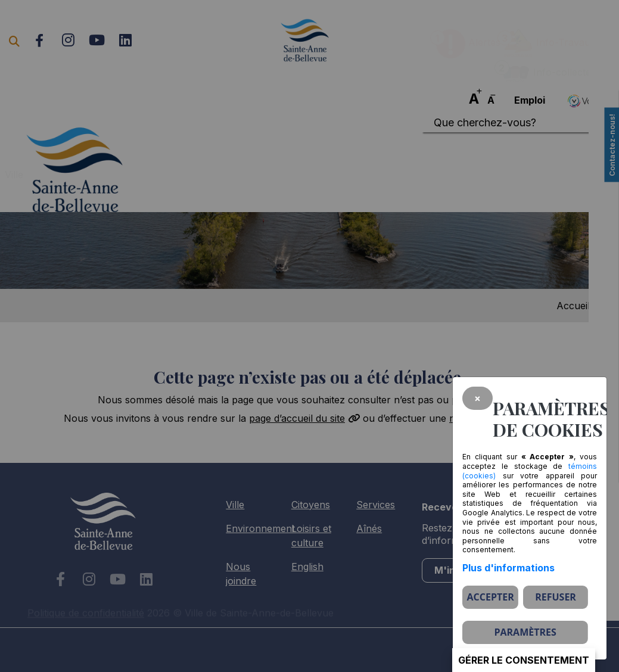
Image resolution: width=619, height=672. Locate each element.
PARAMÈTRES (525, 632)
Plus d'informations (508, 568)
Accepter (491, 597)
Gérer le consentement (524, 660)
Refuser (556, 597)
